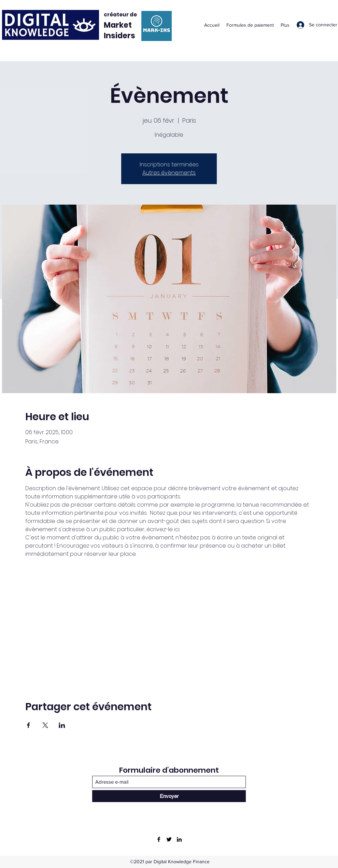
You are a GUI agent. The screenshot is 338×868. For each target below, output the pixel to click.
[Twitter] (169, 839)
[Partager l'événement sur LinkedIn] (62, 725)
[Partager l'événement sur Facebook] (29, 725)
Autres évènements (169, 173)
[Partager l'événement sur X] (45, 725)
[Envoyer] (169, 796)
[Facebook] (159, 839)
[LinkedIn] (179, 839)
